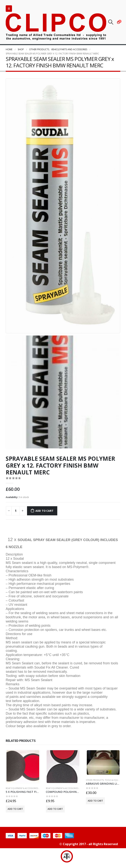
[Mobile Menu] (9, 9)
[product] (23, 767)
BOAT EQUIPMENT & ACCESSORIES (22, 788)
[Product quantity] (16, 511)
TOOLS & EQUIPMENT (115, 780)
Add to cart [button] (15, 809)
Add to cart (44, 511)
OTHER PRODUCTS (95, 780)
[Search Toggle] (111, 22)
